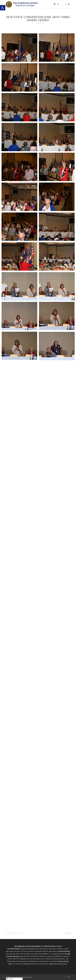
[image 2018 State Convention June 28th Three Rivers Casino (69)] (20, 168)
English (10, 979)
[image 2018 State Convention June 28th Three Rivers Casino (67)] (20, 138)
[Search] (54, 4)
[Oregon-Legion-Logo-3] (32, 4)
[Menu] (58, 4)
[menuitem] (54, 4)
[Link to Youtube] (69, 4)
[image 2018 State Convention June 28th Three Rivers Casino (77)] (20, 287)
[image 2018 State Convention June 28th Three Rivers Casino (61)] (20, 48)
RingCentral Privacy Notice (58, 964)
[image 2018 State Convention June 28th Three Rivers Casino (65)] (20, 108)
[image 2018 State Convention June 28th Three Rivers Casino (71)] (20, 197)
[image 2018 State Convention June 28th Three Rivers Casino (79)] (20, 317)
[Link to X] (66, 4)
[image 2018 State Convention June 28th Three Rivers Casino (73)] (20, 227)
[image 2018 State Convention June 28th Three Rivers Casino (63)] (20, 78)
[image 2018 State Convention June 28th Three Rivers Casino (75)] (20, 257)
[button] (3, 8)
